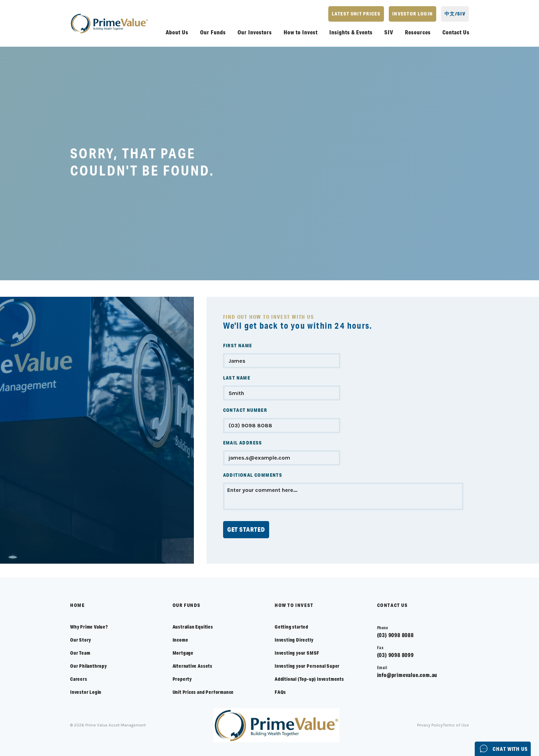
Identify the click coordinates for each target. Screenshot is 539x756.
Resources (418, 32)
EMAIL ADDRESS (243, 443)
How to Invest (301, 32)
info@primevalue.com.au (407, 675)
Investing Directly (294, 640)
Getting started (291, 627)
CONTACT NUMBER (245, 410)
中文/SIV (455, 14)
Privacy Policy (431, 725)
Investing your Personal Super (307, 666)
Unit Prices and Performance (203, 692)
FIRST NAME (238, 346)
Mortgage (183, 653)
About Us (177, 32)
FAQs (280, 692)
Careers (79, 679)
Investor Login (86, 692)
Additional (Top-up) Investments (309, 679)
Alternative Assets (192, 666)
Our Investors (255, 32)
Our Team (80, 653)
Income (180, 640)
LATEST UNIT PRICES (356, 14)
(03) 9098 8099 (395, 655)
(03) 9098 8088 (395, 635)
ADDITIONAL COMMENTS (253, 475)
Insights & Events (351, 32)
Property (182, 679)
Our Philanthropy (89, 666)
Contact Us (456, 32)
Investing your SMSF (297, 653)
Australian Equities (193, 627)
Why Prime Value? (89, 627)
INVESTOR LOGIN (412, 14)
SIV (389, 32)
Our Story (81, 640)
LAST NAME (237, 378)
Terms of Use (456, 725)
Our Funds (213, 32)
